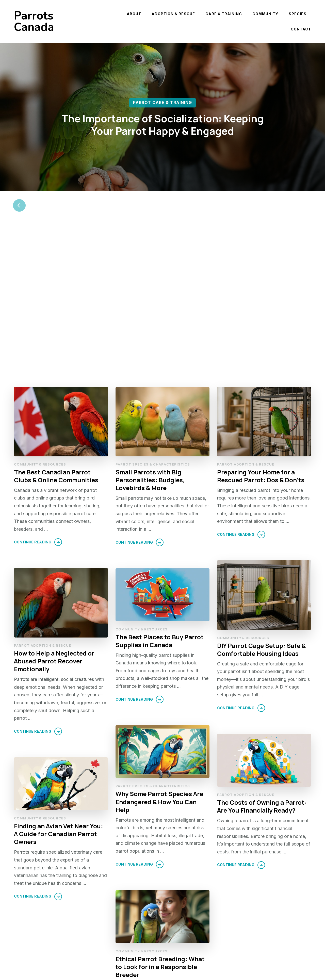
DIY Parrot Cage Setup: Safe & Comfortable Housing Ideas (261, 509)
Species (298, 14)
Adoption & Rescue (173, 14)
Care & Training (224, 14)
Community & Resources (40, 324)
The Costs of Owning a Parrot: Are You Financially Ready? (262, 666)
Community (265, 14)
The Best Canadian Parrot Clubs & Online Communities (56, 336)
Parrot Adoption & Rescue (246, 324)
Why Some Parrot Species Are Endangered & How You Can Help (159, 661)
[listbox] (162, 135)
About (134, 14)
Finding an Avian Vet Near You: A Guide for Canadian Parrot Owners (59, 694)
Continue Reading (33, 402)
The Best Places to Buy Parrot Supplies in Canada (160, 501)
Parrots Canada (34, 22)
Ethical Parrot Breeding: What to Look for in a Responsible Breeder (160, 827)
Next (292, 945)
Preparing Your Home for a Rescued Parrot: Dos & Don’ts (261, 336)
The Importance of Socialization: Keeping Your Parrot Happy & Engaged (163, 125)
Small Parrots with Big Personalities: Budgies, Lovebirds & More (150, 340)
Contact (301, 29)
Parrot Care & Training (162, 103)
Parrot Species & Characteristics (153, 324)
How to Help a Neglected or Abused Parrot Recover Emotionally (54, 521)
